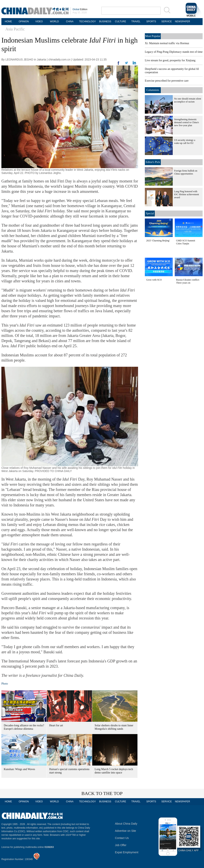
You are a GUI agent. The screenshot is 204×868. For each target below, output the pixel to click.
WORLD (54, 21)
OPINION (24, 21)
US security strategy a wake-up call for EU (185, 142)
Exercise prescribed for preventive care (167, 81)
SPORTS (151, 21)
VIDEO (39, 21)
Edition (80, 9)
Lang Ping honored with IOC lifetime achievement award (187, 194)
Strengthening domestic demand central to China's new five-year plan (186, 122)
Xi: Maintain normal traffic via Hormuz (167, 43)
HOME (8, 21)
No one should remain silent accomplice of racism (188, 100)
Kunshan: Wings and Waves (19, 769)
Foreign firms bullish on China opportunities (186, 172)
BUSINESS (105, 21)
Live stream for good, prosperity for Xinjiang (170, 60)
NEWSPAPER (182, 21)
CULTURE (121, 21)
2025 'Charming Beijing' (158, 241)
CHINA (70, 21)
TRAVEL (136, 21)
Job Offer (121, 845)
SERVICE (167, 21)
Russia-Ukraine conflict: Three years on (188, 281)
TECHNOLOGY (87, 21)
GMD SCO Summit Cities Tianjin (186, 242)
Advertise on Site (126, 831)
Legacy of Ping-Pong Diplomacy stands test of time (174, 52)
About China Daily (126, 824)
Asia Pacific (15, 29)
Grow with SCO (154, 280)
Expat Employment (127, 852)
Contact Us (122, 838)
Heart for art (56, 725)
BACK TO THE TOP (102, 793)
